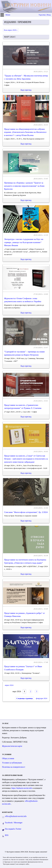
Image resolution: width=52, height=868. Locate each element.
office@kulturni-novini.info (16, 816)
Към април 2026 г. (11, 30)
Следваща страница (24, 698)
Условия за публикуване (12, 763)
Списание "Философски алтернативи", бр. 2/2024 (26, 512)
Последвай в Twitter (13, 829)
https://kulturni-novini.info (22, 788)
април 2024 (9, 685)
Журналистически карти (12, 746)
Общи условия (8, 758)
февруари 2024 (42, 698)
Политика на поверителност (14, 767)
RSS (7, 835)
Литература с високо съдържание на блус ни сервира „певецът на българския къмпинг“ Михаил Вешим (24, 242)
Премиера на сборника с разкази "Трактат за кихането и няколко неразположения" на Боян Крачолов (24, 186)
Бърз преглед (26, 90)
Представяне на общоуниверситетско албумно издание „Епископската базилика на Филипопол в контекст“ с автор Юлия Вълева (25, 132)
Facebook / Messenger (14, 823)
